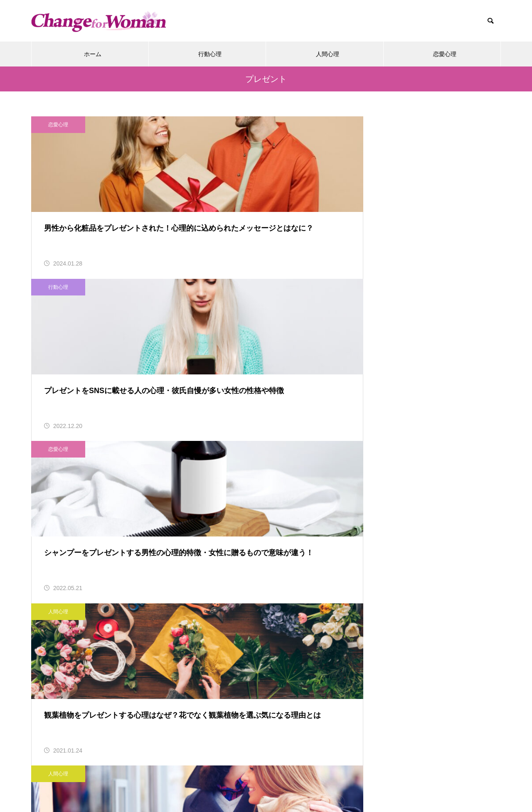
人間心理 (328, 54)
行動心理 (210, 54)
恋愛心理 (445, 54)
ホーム (93, 54)
